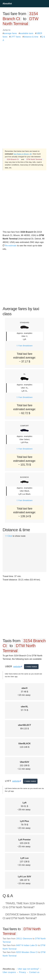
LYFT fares (15, 37)
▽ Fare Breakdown (24, 346)
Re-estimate (10, 246)
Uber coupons (9, 972)
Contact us (34, 972)
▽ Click (9, 536)
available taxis (27, 33)
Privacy (22, 972)
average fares (10, 33)
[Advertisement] (24, 66)
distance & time (31, 37)
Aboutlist (7, 4)
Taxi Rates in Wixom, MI (23, 154)
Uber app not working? (28, 969)
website (17, 667)
